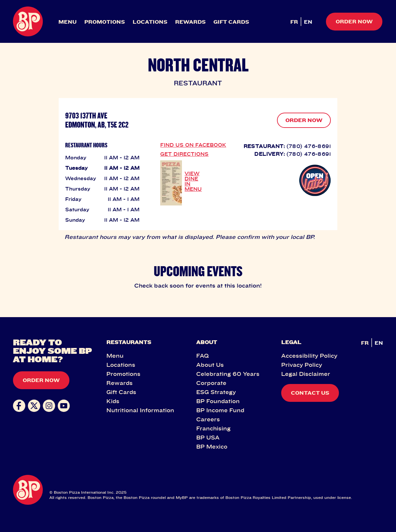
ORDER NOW (304, 120)
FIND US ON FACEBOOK (193, 145)
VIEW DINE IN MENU (193, 181)
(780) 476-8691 (309, 146)
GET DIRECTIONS (184, 154)
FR (294, 22)
